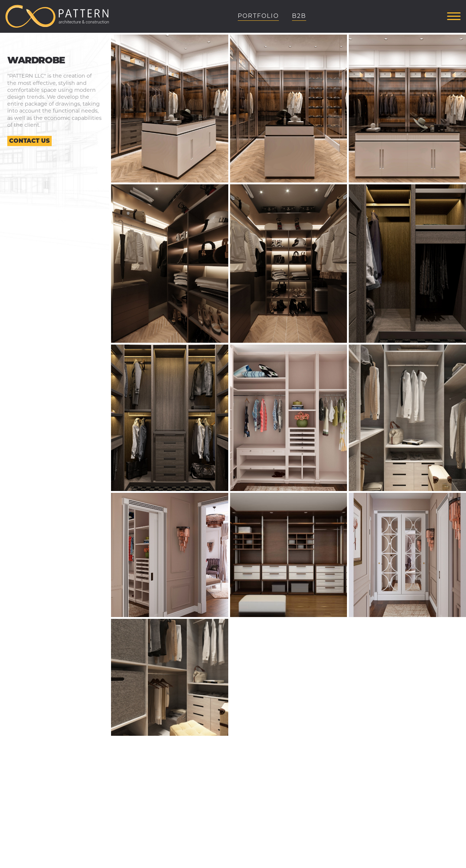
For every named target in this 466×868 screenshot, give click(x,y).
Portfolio (258, 16)
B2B (299, 16)
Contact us (29, 141)
